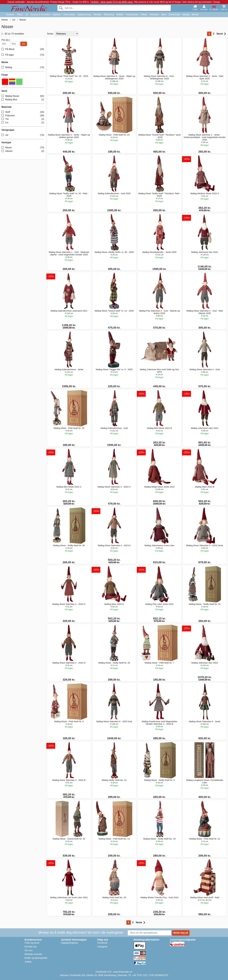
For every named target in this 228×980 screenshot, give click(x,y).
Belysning (109, 14)
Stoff (23, 112)
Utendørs (154, 14)
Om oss (29, 950)
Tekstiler (97, 14)
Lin (23, 123)
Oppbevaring (84, 14)
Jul (27, 14)
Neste (221, 34)
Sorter (50, 34)
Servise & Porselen (40, 14)
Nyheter (10, 14)
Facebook (102, 943)
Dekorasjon (69, 14)
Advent (23, 151)
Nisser (23, 148)
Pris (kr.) (6, 40)
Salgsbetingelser (70, 943)
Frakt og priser (32, 943)
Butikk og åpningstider (36, 958)
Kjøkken (57, 14)
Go (24, 44)
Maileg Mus (23, 100)
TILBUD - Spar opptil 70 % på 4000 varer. (112, 2)
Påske (144, 14)
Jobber (28, 962)
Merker (195, 14)
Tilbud (20, 14)
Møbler (120, 14)
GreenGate (174, 14)
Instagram (102, 947)
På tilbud (23, 49)
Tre (23, 119)
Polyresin (23, 116)
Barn (164, 14)
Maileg (186, 14)
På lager (23, 55)
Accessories (132, 14)
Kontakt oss (31, 947)
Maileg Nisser (23, 96)
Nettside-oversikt (33, 954)
